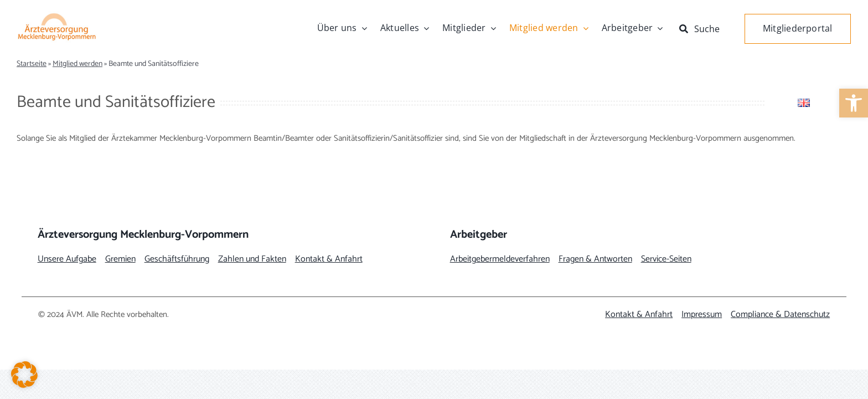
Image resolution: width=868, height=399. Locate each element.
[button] (24, 375)
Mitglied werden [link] (77, 64)
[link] (854, 103)
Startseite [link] (32, 64)
